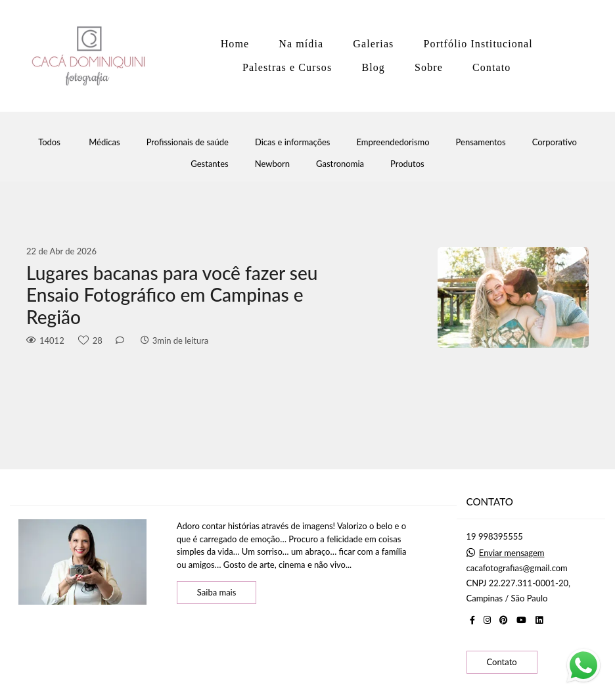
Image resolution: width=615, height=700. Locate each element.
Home (235, 44)
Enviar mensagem (512, 553)
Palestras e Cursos (287, 67)
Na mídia (301, 44)
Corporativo (555, 142)
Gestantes (209, 164)
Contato (491, 67)
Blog (373, 67)
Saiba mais (217, 592)
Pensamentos (481, 142)
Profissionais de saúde (188, 142)
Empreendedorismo (393, 142)
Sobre (429, 67)
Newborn (272, 164)
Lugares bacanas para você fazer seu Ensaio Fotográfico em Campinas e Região (172, 295)
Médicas (104, 142)
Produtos (407, 164)
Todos (49, 142)
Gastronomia (340, 164)
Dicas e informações (293, 142)
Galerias (373, 44)
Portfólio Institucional (478, 44)
